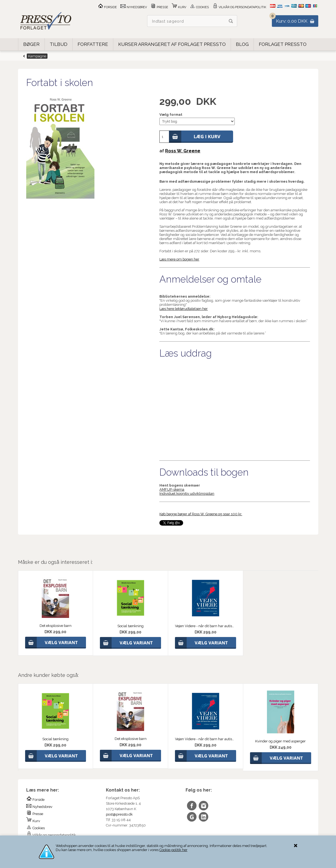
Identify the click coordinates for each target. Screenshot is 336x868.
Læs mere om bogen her (179, 259)
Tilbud (59, 44)
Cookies (199, 7)
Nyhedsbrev (134, 7)
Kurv (179, 7)
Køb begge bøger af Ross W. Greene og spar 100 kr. (201, 514)
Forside (107, 7)
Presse (159, 7)
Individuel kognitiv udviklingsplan (187, 494)
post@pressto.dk (119, 814)
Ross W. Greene (183, 151)
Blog (242, 44)
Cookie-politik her (173, 850)
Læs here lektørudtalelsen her (184, 309)
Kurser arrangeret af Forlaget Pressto (172, 44)
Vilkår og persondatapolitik (239, 7)
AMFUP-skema (172, 489)
